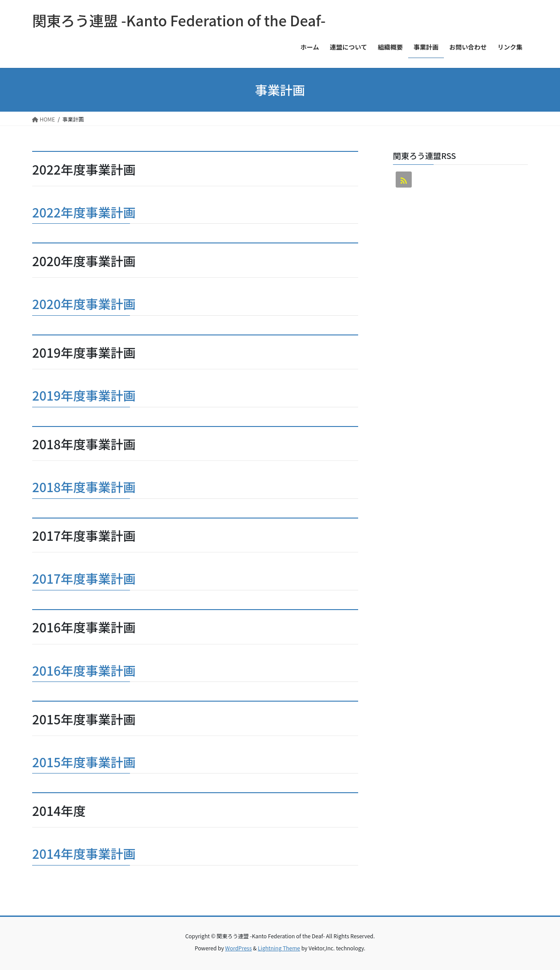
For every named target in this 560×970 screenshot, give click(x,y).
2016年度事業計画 (84, 670)
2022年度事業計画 (84, 212)
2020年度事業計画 (84, 304)
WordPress (238, 948)
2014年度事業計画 (84, 853)
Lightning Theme (279, 948)
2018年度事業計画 (84, 487)
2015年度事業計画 (84, 762)
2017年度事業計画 (84, 578)
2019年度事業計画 (84, 395)
